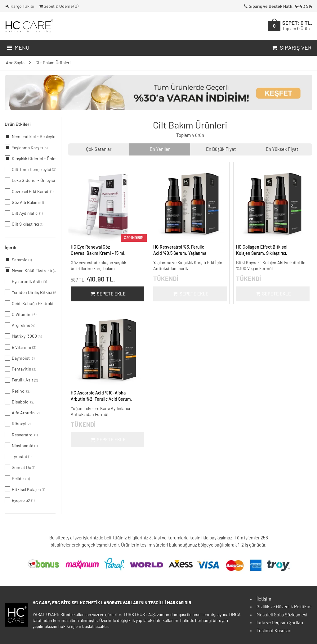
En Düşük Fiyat (221, 149)
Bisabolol (19, 402)
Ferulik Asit (21, 380)
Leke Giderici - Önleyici (30, 180)
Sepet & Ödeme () (58, 7)
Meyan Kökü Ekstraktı (30, 270)
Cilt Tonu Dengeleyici (30, 169)
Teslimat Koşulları (274, 631)
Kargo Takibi (20, 7)
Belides (17, 478)
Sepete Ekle (107, 294)
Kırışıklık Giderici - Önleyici (30, 158)
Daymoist (20, 358)
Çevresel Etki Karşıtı (29, 191)
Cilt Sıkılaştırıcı (24, 224)
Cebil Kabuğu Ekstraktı (30, 303)
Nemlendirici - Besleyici (30, 137)
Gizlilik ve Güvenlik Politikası (284, 607)
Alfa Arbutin (22, 413)
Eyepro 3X (20, 500)
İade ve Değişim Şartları (280, 623)
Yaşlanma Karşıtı (26, 147)
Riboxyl (18, 424)
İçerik (11, 248)
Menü (18, 48)
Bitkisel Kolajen (25, 489)
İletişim (264, 599)
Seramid (18, 259)
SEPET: (297, 26)
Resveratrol (21, 435)
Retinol (17, 391)
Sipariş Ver (291, 48)
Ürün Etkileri (18, 125)
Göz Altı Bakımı (24, 202)
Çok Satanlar (99, 149)
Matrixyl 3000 (23, 336)
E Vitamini (20, 347)
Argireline (20, 325)
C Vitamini (20, 314)
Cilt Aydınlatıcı (24, 213)
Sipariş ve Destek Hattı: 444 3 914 (278, 7)
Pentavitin (20, 369)
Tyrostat (18, 457)
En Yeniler (160, 149)
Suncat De (20, 467)
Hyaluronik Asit (26, 281)
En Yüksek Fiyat (282, 149)
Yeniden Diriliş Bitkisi (30, 292)
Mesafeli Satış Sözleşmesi (282, 615)
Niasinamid (21, 445)
